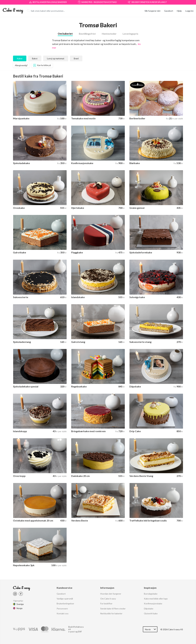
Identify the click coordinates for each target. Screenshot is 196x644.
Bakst (35, 58)
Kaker (20, 58)
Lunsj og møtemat (56, 58)
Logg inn (189, 11)
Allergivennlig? (21, 65)
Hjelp (179, 11)
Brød (76, 58)
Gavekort (169, 11)
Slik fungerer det (153, 11)
